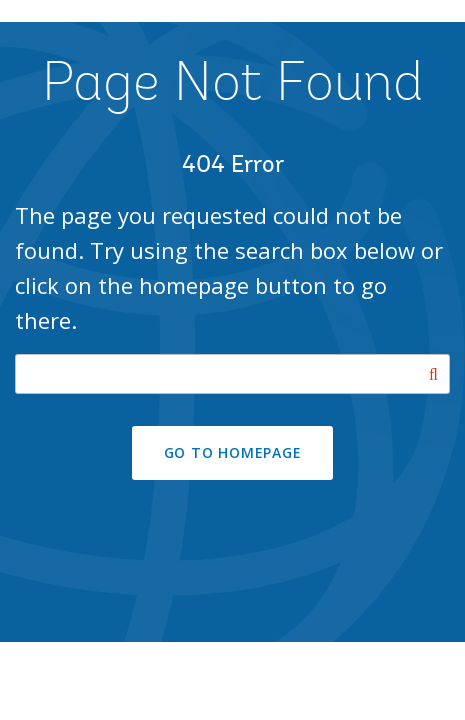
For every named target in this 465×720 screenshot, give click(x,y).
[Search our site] (232, 374)
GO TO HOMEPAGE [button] (233, 452)
